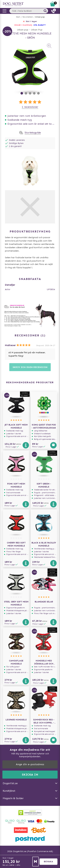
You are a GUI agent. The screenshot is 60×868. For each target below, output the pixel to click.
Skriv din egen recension (30, 367)
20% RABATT (40, 25)
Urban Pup (37, 30)
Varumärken (28, 17)
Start (18, 17)
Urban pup (40, 17)
